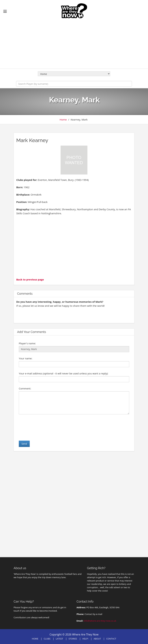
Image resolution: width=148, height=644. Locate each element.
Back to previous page (30, 279)
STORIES (73, 639)
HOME (35, 639)
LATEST (60, 639)
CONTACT (111, 639)
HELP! (85, 639)
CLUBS (47, 639)
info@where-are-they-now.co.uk (100, 621)
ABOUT (97, 639)
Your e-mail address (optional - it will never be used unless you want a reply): (64, 373)
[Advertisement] (74, 42)
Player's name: (27, 343)
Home (63, 120)
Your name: (26, 358)
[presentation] (44, 427)
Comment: (25, 388)
